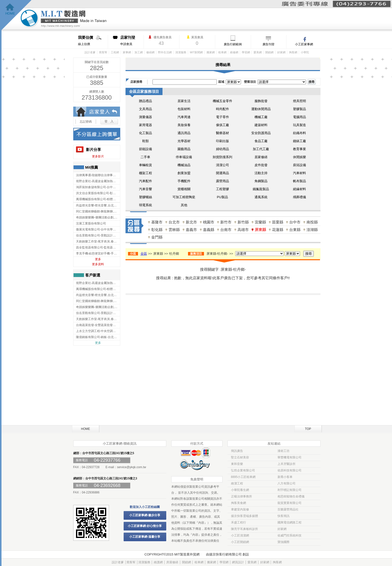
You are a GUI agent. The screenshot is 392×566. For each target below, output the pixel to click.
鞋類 (145, 141)
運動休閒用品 (261, 109)
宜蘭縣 (260, 222)
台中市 (295, 222)
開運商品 (222, 173)
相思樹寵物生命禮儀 (291, 496)
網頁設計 (238, 562)
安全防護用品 (261, 133)
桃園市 (209, 222)
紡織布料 (299, 133)
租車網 (222, 52)
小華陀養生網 (240, 490)
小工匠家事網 (304, 44)
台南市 (226, 230)
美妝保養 (184, 125)
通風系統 (261, 197)
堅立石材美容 (240, 457)
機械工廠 (261, 117)
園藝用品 (184, 149)
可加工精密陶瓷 (184, 197)
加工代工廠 (261, 149)
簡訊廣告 (237, 451)
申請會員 (132, 41)
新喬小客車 (285, 477)
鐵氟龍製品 (261, 189)
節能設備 (145, 149)
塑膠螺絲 (145, 197)
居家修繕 (261, 157)
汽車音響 (145, 189)
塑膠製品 (299, 109)
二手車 (145, 157)
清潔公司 (222, 165)
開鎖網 (269, 52)
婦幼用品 (222, 149)
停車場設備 (184, 157)
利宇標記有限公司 (289, 490)
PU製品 (222, 197)
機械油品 (184, 165)
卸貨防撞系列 (222, 157)
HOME (85, 429)
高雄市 (243, 230)
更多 (98, 259)
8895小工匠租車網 (243, 477)
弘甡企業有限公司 (243, 470)
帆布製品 (299, 181)
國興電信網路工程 (289, 522)
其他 (184, 205)
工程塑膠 (222, 189)
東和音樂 (237, 464)
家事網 (127, 52)
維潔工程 (237, 483)
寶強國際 (283, 542)
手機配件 (184, 181)
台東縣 (295, 230)
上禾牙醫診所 (286, 464)
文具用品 (145, 109)
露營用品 (222, 181)
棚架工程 (145, 173)
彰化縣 (157, 230)
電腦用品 (299, 117)
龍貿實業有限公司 (289, 503)
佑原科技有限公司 (289, 470)
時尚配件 (222, 109)
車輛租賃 (145, 165)
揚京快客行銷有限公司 (225, 554)
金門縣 (157, 237)
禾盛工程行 (238, 522)
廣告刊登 (268, 44)
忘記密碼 (86, 122)
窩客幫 (103, 52)
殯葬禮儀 (299, 197)
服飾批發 (261, 101)
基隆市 (157, 222)
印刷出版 (222, 141)
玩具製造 (299, 125)
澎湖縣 (312, 230)
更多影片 (98, 156)
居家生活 (184, 101)
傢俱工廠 (222, 125)
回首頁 (17, 15)
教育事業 (299, 149)
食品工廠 (261, 141)
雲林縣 (174, 230)
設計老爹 (90, 52)
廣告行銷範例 (233, 44)
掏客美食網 (238, 503)
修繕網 (150, 52)
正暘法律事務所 (241, 496)
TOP (308, 429)
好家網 (281, 52)
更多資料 (98, 264)
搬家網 (211, 52)
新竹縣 (243, 222)
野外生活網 (165, 52)
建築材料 (261, 125)
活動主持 (261, 173)
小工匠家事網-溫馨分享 (145, 537)
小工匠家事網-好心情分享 (145, 526)
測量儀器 (145, 117)
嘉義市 (191, 230)
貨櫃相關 (184, 189)
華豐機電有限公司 (289, 457)
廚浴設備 (299, 165)
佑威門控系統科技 (289, 535)
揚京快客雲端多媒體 (244, 516)
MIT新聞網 (196, 52)
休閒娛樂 (299, 157)
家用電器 (145, 125)
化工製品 (145, 133)
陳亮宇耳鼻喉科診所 (244, 529)
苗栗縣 (278, 222)
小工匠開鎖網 (240, 542)
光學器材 (184, 141)
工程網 (115, 52)
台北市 (174, 222)
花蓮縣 (278, 230)
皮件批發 (261, 165)
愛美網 (258, 52)
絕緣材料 (299, 189)
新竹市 (226, 222)
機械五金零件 (222, 101)
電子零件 (222, 117)
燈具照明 (299, 101)
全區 (144, 254)
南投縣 (312, 222)
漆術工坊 (283, 451)
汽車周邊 (184, 117)
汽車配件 (145, 181)
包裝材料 (184, 109)
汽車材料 (299, 173)
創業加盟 (184, 173)
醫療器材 (222, 133)
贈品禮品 (145, 101)
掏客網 (293, 52)
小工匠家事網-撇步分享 (145, 515)
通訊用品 (184, 133)
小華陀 (305, 52)
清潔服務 (181, 52)
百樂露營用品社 (288, 509)
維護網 (158, 562)
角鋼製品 (261, 181)
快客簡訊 (283, 516)
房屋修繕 (172, 562)
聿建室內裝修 (240, 509)
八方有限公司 (286, 483)
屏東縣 (260, 230)
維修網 (234, 52)
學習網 (246, 52)
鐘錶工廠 (299, 141)
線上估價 (93, 41)
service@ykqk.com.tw (131, 467)
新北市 (191, 222)
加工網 (139, 52)
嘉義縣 (209, 230)
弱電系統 (145, 205)
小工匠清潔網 (240, 535)
